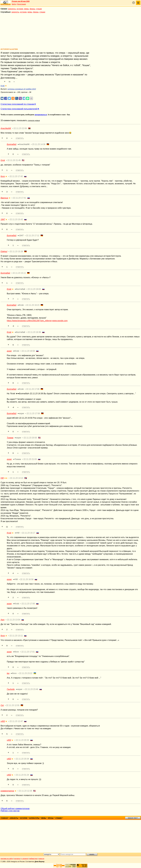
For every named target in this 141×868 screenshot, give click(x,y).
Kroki (3, 86)
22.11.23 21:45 (14, 160)
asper (9, 351)
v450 (3, 721)
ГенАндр (11, 689)
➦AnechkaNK (24, 144)
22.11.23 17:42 (16, 176)
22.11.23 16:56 (28, 351)
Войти (14, 4)
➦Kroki (21, 305)
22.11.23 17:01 (28, 652)
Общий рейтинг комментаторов (15, 809)
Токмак (10, 438)
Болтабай (12, 144)
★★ (6, 478)
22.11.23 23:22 (26, 673)
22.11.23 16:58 (27, 579)
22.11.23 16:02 (34, 289)
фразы (32, 9)
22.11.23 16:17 (29, 533)
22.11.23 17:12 (33, 236)
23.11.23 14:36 (39, 144)
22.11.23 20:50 (30, 438)
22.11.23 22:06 (20, 128)
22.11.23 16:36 (34, 332)
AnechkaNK (6, 128)
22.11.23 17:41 (20, 198)
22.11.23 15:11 (19, 273)
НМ (2, 478)
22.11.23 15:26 (16, 251)
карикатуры (34, 818)
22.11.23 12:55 (13, 705)
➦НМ (17, 533)
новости (41, 859)
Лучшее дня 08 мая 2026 (21, 1)
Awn (3, 620)
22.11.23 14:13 (17, 478)
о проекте (25, 859)
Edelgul (4, 251)
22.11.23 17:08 (33, 389)
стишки (39, 9)
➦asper (21, 413)
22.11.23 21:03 (30, 459)
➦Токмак (17, 459)
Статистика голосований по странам (17, 104)
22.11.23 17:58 (33, 413)
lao (8, 673)
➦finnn (16, 652)
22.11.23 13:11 (16, 636)
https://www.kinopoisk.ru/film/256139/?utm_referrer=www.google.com (37, 321)
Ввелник (4, 198)
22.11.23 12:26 (25, 791)
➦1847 (21, 236)
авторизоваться (41, 115)
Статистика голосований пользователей (19, 109)
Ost (2, 705)
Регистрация (21, 4)
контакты (17, 859)
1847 (3, 219)
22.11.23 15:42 (16, 219)
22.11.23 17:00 (28, 604)
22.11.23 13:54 (14, 620)
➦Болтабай (20, 289)
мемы (26, 9)
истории (20, 9)
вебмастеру (33, 859)
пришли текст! (133, 818)
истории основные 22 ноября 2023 (22, 89)
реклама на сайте (7, 859)
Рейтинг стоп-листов (10, 811)
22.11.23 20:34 (22, 759)
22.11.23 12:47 (16, 721)
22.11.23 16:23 (33, 305)
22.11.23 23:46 (32, 689)
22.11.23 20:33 (22, 740)
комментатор (7, 791)
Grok (3, 160)
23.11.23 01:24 (22, 775)
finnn (3, 176)
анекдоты (12, 9)
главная (4, 818)
